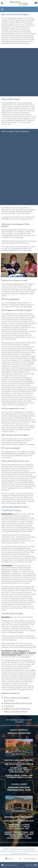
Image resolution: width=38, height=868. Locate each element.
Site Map (31, 849)
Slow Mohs (25, 657)
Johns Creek (29, 861)
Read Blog (31, 865)
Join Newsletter (10, 865)
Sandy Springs (9, 861)
